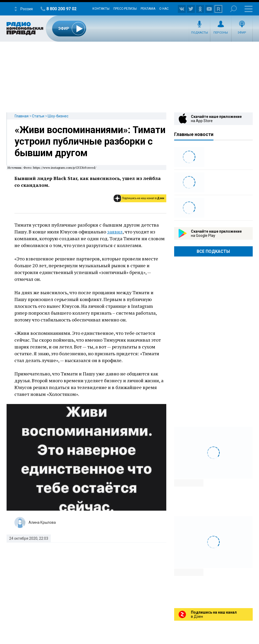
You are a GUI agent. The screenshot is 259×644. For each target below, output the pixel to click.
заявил (115, 232)
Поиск (233, 9)
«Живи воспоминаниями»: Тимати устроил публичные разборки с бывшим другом (90, 141)
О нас (164, 9)
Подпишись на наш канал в (143, 198)
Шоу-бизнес (58, 116)
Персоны (221, 33)
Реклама (148, 9)
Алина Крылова (42, 522)
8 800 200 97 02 (61, 9)
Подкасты (200, 33)
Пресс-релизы (125, 9)
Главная (22, 116)
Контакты (101, 9)
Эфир (242, 33)
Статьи (38, 116)
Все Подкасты (213, 251)
